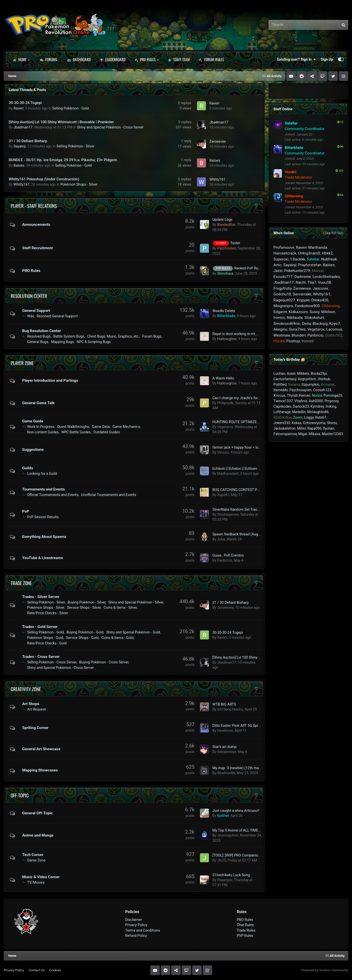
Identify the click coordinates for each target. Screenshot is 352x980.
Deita (307, 324)
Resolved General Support (57, 316)
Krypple (303, 300)
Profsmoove (284, 247)
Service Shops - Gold (82, 638)
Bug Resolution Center (42, 331)
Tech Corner (33, 855)
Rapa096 (314, 428)
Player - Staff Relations (34, 206)
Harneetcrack (285, 253)
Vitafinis (301, 401)
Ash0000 (316, 401)
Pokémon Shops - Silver (79, 184)
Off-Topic (20, 795)
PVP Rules (245, 936)
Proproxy (332, 401)
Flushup (293, 341)
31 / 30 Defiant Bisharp (28, 141)
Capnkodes (282, 406)
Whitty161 (21, 184)
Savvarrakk (302, 294)
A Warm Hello (223, 378)
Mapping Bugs (62, 342)
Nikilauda (295, 318)
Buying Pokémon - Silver (87, 602)
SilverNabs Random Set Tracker (237, 509)
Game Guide (33, 421)
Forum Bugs (152, 336)
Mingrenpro (283, 306)
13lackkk (298, 259)
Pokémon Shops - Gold (45, 638)
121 (339, 171)
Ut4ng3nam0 (309, 253)
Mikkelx (303, 373)
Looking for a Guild (42, 474)
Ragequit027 (284, 300)
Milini (301, 428)
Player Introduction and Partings (50, 380)
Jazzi (278, 271)
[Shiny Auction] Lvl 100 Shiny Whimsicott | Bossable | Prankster (61, 122)
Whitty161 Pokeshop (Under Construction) (44, 179)
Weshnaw (282, 335)
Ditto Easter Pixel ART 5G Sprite (237, 726)
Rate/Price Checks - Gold (47, 643)
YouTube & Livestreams (43, 558)
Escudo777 (283, 277)
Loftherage (282, 412)
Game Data (101, 427)
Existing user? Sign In (296, 59)
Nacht (301, 282)
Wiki (31, 316)
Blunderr (299, 335)
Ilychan (329, 428)
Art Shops (31, 704)
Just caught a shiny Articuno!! (236, 811)
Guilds (28, 468)
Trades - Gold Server (40, 627)
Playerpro (225, 880)
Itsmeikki (281, 390)
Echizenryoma (314, 423)
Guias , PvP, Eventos (228, 555)
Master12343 (332, 434)
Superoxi (281, 259)
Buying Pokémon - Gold (85, 632)
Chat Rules (245, 925)
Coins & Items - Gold (118, 638)
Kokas (297, 423)
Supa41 (223, 495)
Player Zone (22, 363)
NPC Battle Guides (76, 432)
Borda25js (319, 373)
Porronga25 (333, 395)
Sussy (315, 312)
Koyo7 (335, 324)
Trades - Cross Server (41, 657)
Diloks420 (320, 300)
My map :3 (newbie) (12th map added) (243, 768)
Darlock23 (301, 406)
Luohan (279, 373)
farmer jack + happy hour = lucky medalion (246, 447)
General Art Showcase (41, 749)
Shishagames (228, 514)
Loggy (309, 417)
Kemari (305, 395)
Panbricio (225, 560)
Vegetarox (225, 427)
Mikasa (314, 434)
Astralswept (227, 752)
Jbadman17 (23, 127)
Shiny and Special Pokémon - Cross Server (110, 127)
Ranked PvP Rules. (249, 268)
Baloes (19, 165)
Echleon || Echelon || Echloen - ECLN (241, 469)
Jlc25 (221, 860)
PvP (26, 511)
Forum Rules (211, 59)
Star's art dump (224, 747)
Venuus (223, 452)
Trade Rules (246, 930)
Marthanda (318, 247)
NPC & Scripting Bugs (94, 342)
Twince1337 (283, 401)
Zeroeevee (218, 141)
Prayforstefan (310, 265)
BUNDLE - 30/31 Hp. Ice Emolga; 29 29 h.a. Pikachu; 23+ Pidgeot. (63, 160)
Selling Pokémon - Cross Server (52, 662)
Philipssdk (225, 403)
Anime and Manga (38, 835)
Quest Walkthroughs (73, 427)
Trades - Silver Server (41, 597)
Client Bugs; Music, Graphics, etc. (113, 336)
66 (340, 195)
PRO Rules (147, 59)
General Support (36, 311)
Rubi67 (321, 417)
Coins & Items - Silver (120, 608)
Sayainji (20, 146)
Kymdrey (317, 406)
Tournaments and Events (44, 489)
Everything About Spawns (44, 537)
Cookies (55, 970)
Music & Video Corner (41, 877)
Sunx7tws (297, 329)
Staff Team (179, 59)
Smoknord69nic (287, 324)
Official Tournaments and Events (53, 495)
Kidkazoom (298, 312)
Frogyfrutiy (282, 288)
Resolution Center (29, 296)
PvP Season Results (43, 517)
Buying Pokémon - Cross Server (104, 662)
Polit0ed (280, 384)
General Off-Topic (38, 813)
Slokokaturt (314, 318)
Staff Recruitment (38, 248)
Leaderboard (113, 59)
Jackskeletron (285, 428)
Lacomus (334, 329)
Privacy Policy (136, 925)
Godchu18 (282, 294)
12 (340, 122)
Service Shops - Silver (84, 608)
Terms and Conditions (143, 930)
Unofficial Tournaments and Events (109, 495)
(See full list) (333, 233)
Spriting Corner (35, 728)
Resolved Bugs (39, 336)
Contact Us (37, 970)
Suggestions (33, 450)
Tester (235, 243)
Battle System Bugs (69, 336)
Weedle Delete (224, 311)
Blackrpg (320, 324)
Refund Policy (136, 936)
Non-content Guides (43, 432)
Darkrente (303, 277)
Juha (221, 539)
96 (340, 147)
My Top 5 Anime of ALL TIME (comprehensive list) (252, 830)
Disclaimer (133, 920)
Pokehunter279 (297, 271)
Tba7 (312, 282)
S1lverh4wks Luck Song (231, 875)
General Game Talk (38, 403)
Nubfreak (329, 259)
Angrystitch (307, 379)
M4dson (328, 312)
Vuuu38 (324, 282)
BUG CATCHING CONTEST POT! (237, 490)
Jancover (320, 288)
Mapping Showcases (40, 770)
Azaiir (291, 373)
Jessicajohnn (228, 835)
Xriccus (279, 395)
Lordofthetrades (326, 277)
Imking (331, 406)
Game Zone (36, 860)
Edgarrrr (280, 312)
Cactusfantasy (285, 379)
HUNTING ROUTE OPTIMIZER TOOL (241, 422)
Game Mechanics (126, 427)
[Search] (290, 25)
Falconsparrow (285, 434)
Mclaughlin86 (318, 412)
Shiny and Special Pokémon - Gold (133, 632)
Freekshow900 (307, 306)
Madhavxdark (228, 474)
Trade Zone (21, 583)
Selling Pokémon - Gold (70, 108)
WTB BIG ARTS (224, 704)
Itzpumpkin (310, 384)
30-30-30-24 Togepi (25, 103)
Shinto (332, 423)
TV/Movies (36, 882)
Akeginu (280, 329)
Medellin (299, 412)
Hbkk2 (327, 253)
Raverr (18, 108)
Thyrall (292, 395)
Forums (48, 59)
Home (21, 59)
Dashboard (79, 59)
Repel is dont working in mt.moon (239, 334)
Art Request (37, 709)
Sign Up (327, 59)
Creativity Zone (26, 689)
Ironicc (279, 318)
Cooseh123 (322, 390)
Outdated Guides (107, 432)
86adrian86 (226, 773)
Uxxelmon (225, 731)
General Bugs (38, 342)
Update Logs (222, 220)
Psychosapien (301, 390)
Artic (277, 265)
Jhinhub (324, 379)
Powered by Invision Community (325, 970)
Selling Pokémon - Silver (76, 146)
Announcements (36, 225)
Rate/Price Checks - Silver (47, 613)
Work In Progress (41, 427)
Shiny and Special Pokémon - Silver (136, 602)
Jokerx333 (282, 423)
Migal (303, 434)
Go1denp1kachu (230, 709)
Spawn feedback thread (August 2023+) (244, 534)
